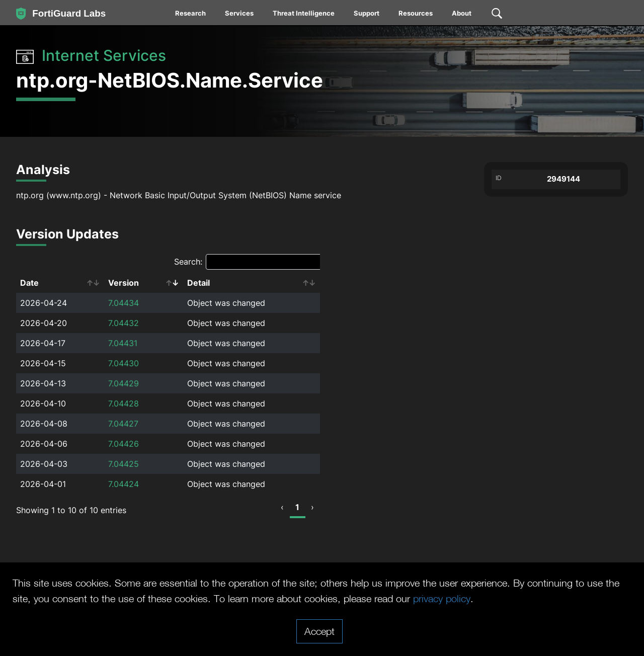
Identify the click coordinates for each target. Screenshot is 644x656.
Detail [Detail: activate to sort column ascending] (198, 283)
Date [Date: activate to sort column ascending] (29, 283)
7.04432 (124, 323)
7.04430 (124, 363)
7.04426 (124, 444)
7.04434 (124, 303)
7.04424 (124, 484)
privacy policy (442, 598)
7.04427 (123, 424)
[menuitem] (191, 15)
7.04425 (124, 464)
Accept (319, 631)
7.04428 (124, 403)
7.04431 (123, 343)
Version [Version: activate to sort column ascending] (124, 283)
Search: (249, 262)
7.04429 (124, 383)
